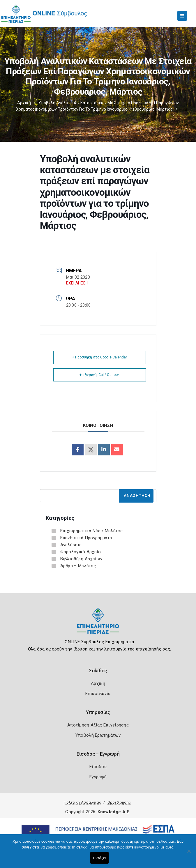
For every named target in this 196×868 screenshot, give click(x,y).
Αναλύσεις (71, 545)
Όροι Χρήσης (119, 802)
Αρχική (24, 103)
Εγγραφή (98, 777)
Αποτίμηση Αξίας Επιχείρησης (98, 725)
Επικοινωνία (98, 694)
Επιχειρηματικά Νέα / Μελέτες (91, 531)
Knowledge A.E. (114, 812)
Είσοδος (98, 767)
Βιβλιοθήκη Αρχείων (81, 559)
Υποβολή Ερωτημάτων (98, 735)
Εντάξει (100, 858)
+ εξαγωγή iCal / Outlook (99, 375)
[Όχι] (189, 854)
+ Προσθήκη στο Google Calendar (100, 357)
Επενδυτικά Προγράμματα (86, 538)
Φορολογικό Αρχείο (81, 552)
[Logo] (98, 625)
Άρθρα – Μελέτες (78, 566)
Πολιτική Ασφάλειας (82, 802)
